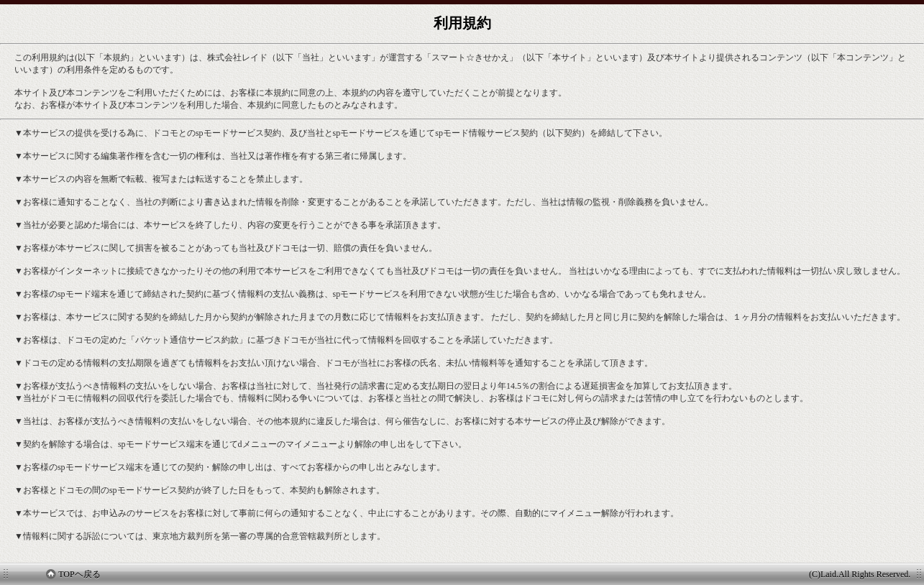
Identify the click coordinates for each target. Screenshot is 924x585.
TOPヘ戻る (73, 574)
